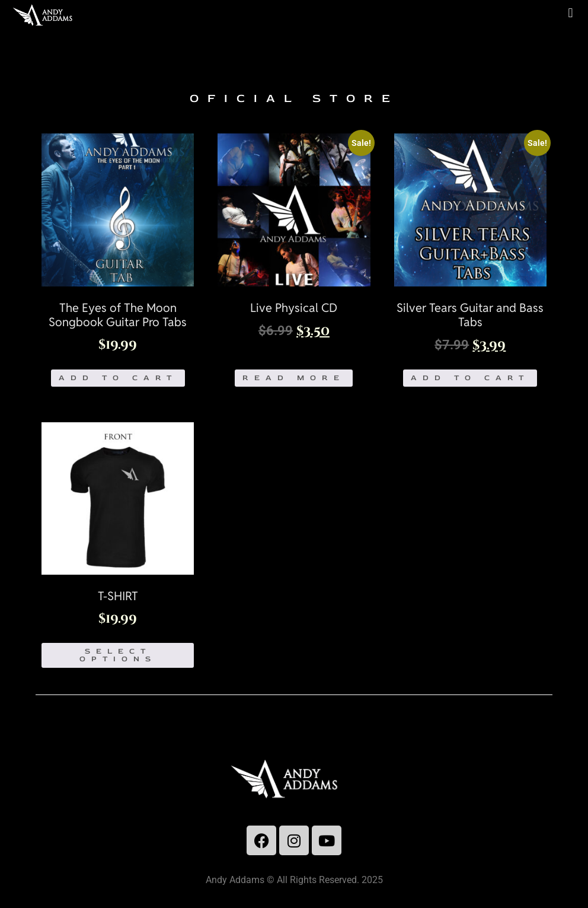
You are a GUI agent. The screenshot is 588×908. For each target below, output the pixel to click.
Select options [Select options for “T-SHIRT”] (118, 655)
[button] (571, 13)
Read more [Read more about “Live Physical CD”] (294, 378)
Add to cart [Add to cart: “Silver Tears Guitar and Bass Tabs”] (470, 378)
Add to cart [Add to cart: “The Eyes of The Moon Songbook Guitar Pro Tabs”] (118, 378)
